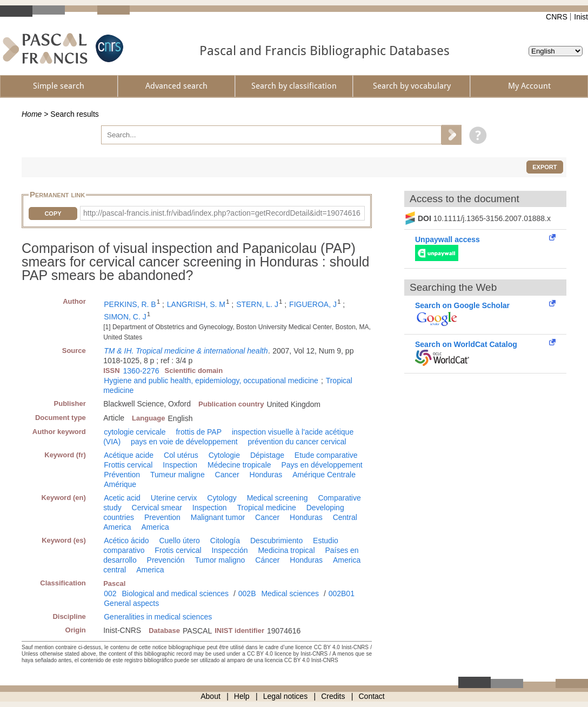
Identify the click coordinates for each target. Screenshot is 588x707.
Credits (333, 696)
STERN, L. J (257, 304)
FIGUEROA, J (313, 304)
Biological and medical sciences (175, 593)
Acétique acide (129, 455)
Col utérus (181, 455)
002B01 (342, 593)
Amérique (120, 484)
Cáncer (267, 560)
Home (32, 114)
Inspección (230, 550)
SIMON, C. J (125, 317)
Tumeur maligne (178, 475)
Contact (372, 696)
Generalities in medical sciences (158, 617)
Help (242, 696)
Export (544, 167)
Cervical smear (157, 508)
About (211, 696)
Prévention (122, 475)
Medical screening (278, 498)
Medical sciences (290, 593)
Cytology (222, 498)
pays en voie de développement (184, 442)
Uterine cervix (174, 498)
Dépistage (267, 455)
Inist (581, 17)
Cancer (227, 475)
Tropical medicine (267, 508)
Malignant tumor (218, 517)
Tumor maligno (220, 560)
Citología (225, 541)
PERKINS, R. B (130, 304)
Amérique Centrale (324, 475)
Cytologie (224, 455)
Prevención (166, 560)
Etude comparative (326, 455)
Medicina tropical (286, 550)
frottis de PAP (199, 432)
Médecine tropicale (239, 465)
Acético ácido (126, 541)
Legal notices (286, 696)
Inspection (180, 465)
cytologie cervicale (135, 432)
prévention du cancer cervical (297, 442)
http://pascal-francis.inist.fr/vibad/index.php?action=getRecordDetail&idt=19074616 (222, 213)
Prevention (162, 517)
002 (110, 593)
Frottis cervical (128, 465)
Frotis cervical (178, 550)
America (155, 527)
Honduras (266, 475)
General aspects (131, 603)
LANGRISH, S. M (196, 304)
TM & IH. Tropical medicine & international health (186, 351)
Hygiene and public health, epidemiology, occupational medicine (211, 381)
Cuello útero (179, 541)
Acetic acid (122, 498)
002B (247, 593)
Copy (53, 214)
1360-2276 (141, 371)
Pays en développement (322, 465)
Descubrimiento (276, 541)
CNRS (557, 17)
